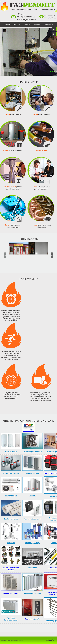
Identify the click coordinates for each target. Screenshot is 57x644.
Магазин (37, 24)
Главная (7, 24)
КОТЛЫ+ (17, 24)
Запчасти (27, 24)
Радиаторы (30, 619)
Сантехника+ (49, 24)
